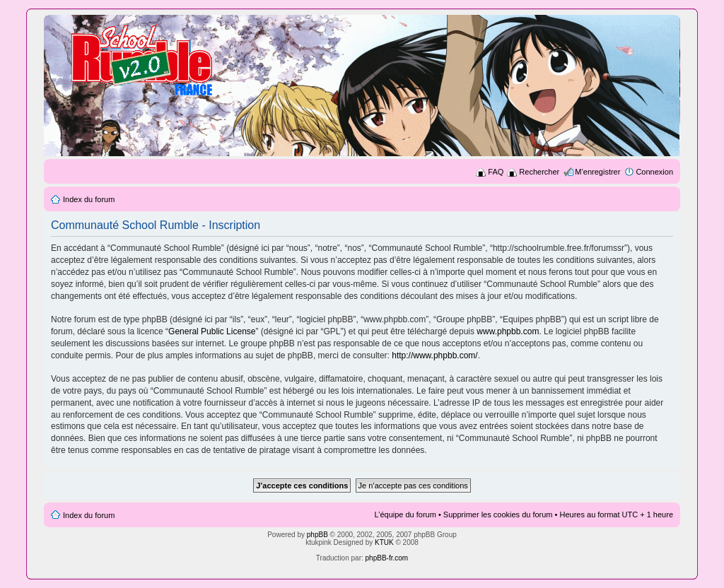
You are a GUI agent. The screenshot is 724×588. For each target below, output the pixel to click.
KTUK (384, 542)
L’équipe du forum (405, 514)
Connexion (654, 172)
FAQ (496, 172)
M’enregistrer (597, 172)
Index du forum (89, 199)
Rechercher (539, 172)
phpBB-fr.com (387, 558)
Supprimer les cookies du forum (498, 514)
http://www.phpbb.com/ (434, 355)
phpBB (317, 535)
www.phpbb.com (508, 331)
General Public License (212, 331)
